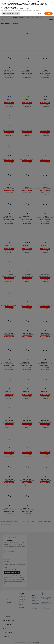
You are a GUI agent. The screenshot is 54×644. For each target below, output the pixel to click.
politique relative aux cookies (41, 5)
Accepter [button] (49, 13)
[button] (52, 2)
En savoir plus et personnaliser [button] (11, 13)
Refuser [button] (40, 13)
